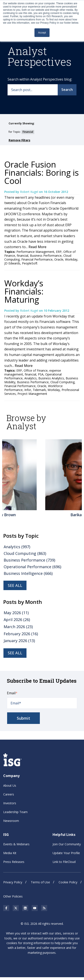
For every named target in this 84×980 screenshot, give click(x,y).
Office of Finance (36, 370)
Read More (37, 247)
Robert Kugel (30, 192)
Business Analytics (51, 378)
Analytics (30, 378)
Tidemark (39, 390)
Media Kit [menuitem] (10, 853)
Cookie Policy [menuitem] (68, 882)
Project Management (32, 394)
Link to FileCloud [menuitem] (64, 862)
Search (67, 90)
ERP (59, 252)
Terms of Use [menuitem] (40, 882)
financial (23, 256)
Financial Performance (37, 259)
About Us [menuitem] (10, 785)
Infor (28, 390)
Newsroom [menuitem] (11, 821)
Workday (71, 259)
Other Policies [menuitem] (13, 896)
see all (15, 585)
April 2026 (17, 620)
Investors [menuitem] (10, 803)
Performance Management (35, 252)
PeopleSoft (30, 263)
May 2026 (16, 613)
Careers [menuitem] (9, 794)
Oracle (59, 259)
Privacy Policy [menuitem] (13, 882)
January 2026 (19, 641)
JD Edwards (12, 263)
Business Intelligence (28, 573)
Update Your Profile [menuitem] (66, 853)
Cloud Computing (62, 382)
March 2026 (18, 627)
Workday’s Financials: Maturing (24, 291)
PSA (41, 374)
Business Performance (46, 256)
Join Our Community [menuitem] (67, 844)
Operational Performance (32, 567)
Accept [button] (42, 33)
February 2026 (21, 634)
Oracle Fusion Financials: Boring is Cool (42, 172)
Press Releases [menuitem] (14, 862)
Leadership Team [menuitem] (15, 812)
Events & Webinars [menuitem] (16, 844)
